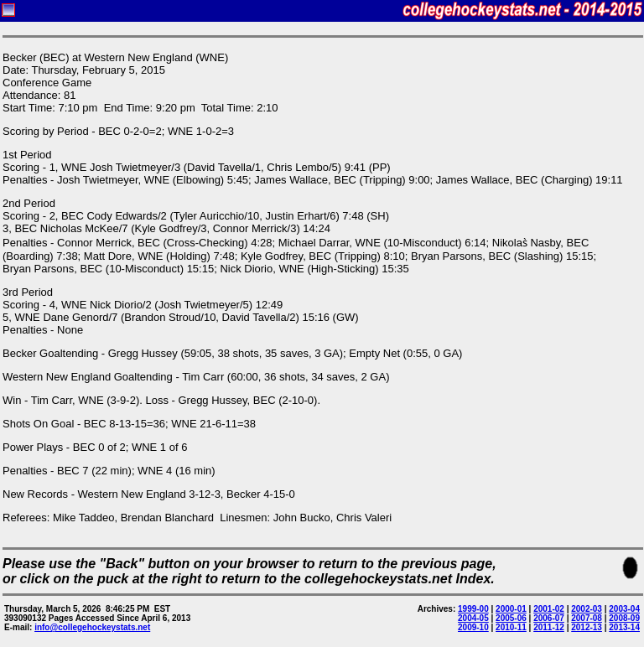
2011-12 (549, 627)
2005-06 (511, 618)
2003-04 (624, 609)
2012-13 (587, 627)
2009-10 (473, 627)
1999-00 (473, 609)
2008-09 (624, 618)
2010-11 (511, 627)
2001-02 (549, 609)
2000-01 (511, 609)
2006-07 (549, 618)
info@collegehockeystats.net (92, 627)
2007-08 (587, 618)
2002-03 (587, 609)
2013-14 (624, 627)
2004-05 (473, 618)
